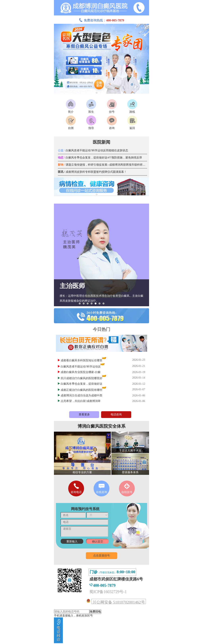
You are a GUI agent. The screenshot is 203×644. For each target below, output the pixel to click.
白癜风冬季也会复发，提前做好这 (81, 384)
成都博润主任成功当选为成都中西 (81, 395)
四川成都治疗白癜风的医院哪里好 (81, 378)
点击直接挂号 (101, 556)
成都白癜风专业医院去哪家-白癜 (81, 372)
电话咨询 (116, 415)
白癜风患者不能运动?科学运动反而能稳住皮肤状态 (93, 150)
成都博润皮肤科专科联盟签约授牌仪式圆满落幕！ (92, 172)
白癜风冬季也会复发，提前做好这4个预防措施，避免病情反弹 (100, 158)
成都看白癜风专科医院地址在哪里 (81, 360)
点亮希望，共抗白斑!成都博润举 (81, 401)
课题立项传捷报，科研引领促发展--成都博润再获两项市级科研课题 (103, 165)
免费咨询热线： (101, 20)
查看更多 (84, 415)
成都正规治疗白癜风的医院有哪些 (81, 390)
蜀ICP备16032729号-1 (108, 592)
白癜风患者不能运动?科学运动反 (81, 367)
